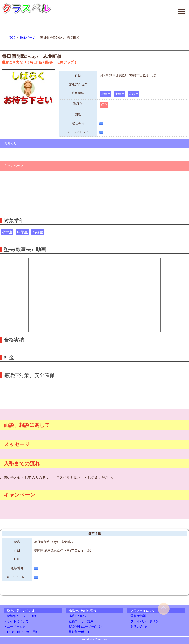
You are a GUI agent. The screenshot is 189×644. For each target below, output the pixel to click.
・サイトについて (16, 621)
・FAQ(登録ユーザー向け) (84, 627)
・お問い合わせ (138, 627)
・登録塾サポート (78, 632)
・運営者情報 (137, 616)
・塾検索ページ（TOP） (21, 616)
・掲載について (76, 616)
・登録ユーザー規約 (80, 621)
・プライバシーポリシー (144, 621)
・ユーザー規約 (15, 627)
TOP (12, 37)
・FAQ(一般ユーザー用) (20, 632)
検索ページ (28, 37)
